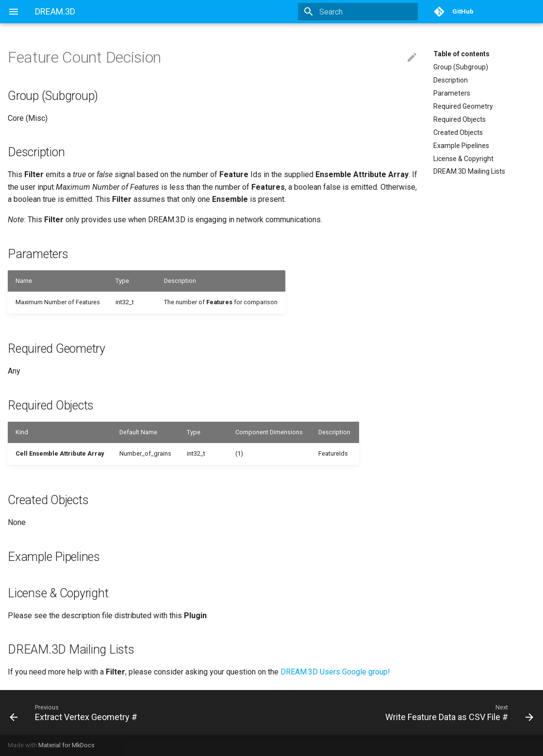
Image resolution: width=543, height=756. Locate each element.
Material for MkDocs (66, 745)
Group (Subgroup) (461, 67)
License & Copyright (463, 159)
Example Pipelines (461, 146)
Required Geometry (463, 106)
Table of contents (461, 54)
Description (451, 80)
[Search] (361, 12)
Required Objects (460, 119)
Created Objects (458, 132)
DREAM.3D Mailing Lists (469, 171)
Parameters (452, 93)
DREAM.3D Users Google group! (335, 672)
